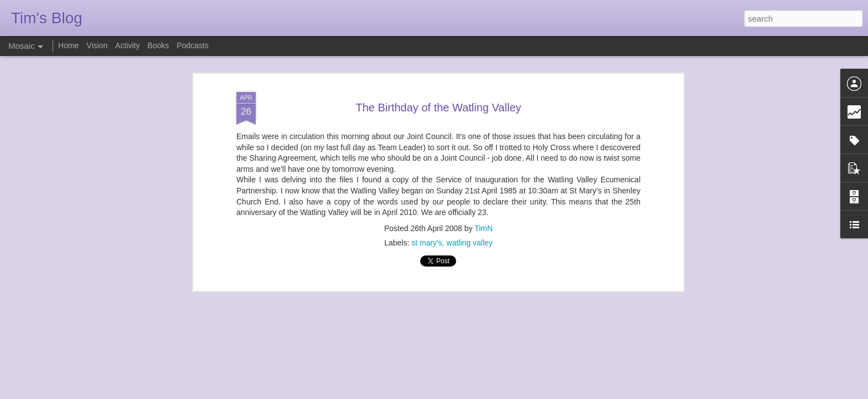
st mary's (427, 241)
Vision (97, 45)
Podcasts (193, 45)
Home (68, 45)
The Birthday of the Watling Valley (438, 105)
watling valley (470, 241)
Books (158, 45)
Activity (127, 45)
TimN (484, 226)
